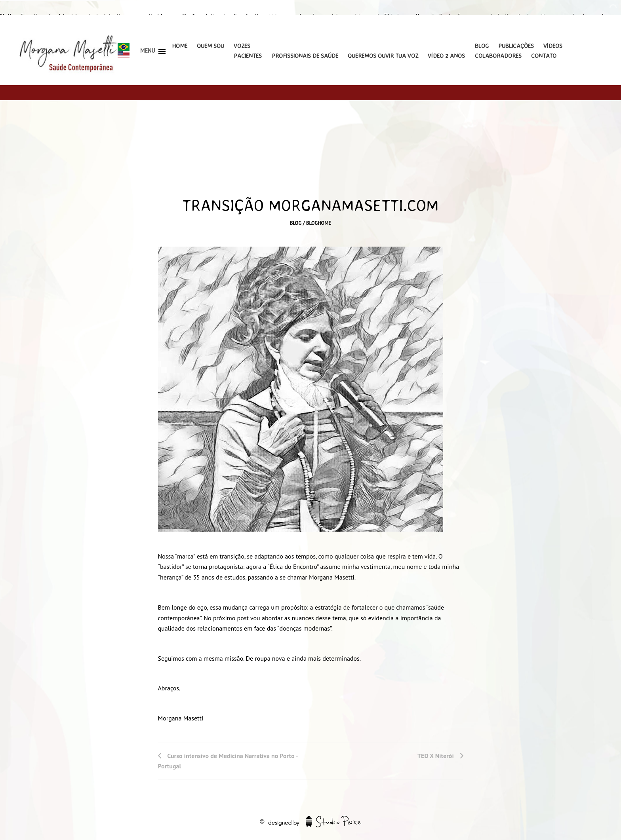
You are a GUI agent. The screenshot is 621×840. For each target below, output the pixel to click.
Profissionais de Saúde (305, 56)
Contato (544, 56)
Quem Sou (210, 46)
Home (180, 46)
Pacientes (248, 56)
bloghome (319, 223)
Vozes (242, 46)
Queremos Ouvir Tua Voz (383, 56)
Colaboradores (498, 56)
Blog (482, 46)
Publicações (516, 46)
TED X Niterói (436, 756)
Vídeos (553, 46)
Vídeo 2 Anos (446, 56)
